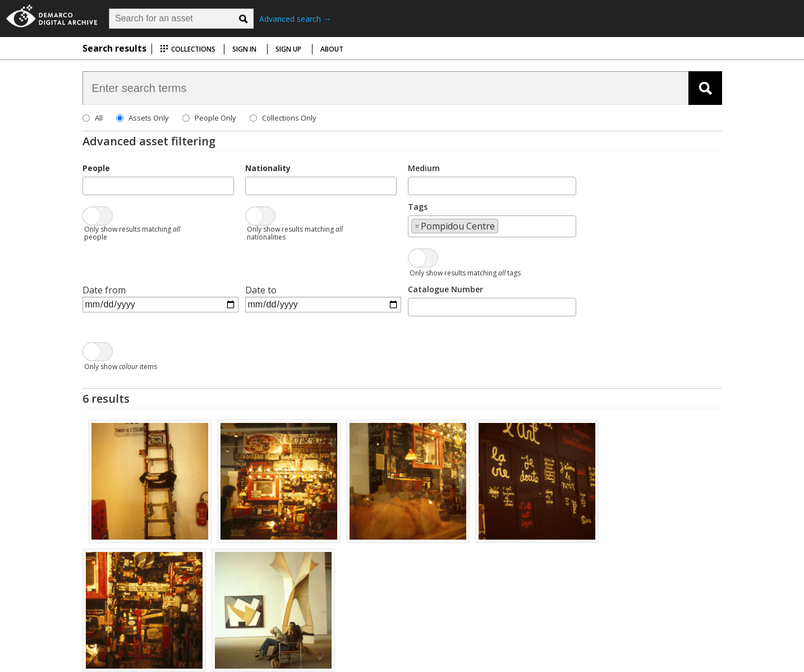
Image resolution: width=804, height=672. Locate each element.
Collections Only (289, 118)
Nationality (268, 168)
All (99, 118)
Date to (261, 290)
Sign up (288, 49)
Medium (424, 168)
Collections (188, 49)
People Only (215, 118)
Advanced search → (295, 19)
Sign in (244, 49)
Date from (104, 290)
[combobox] (158, 186)
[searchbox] (89, 185)
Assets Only (149, 118)
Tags (418, 207)
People (96, 168)
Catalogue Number (445, 289)
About (332, 49)
